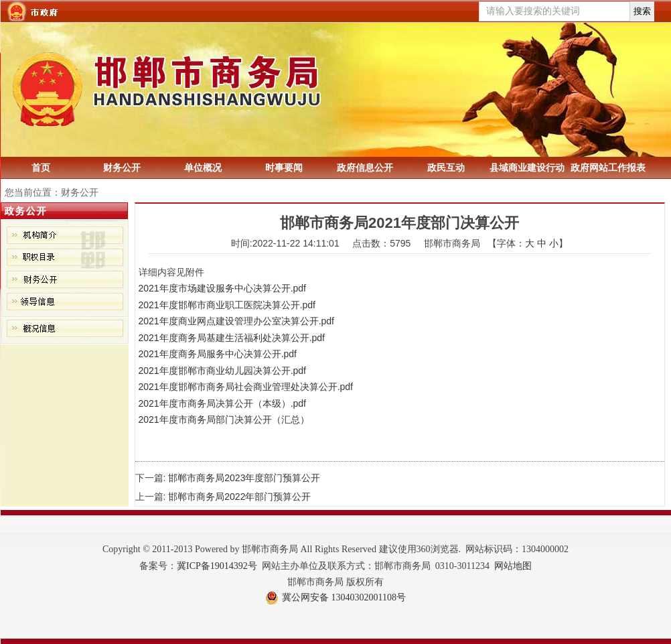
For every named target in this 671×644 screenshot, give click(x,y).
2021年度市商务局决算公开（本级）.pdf (223, 403)
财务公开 (122, 168)
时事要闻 (284, 168)
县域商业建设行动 (527, 168)
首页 (41, 168)
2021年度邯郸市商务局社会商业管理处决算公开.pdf (246, 387)
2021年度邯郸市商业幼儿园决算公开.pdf (223, 371)
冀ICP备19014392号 (217, 566)
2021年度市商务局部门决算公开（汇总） (224, 420)
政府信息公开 (365, 168)
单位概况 (203, 168)
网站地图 (513, 566)
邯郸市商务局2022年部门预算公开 (239, 497)
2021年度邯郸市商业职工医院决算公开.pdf (227, 305)
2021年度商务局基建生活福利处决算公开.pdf (232, 338)
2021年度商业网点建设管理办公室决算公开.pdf (237, 321)
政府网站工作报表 (608, 168)
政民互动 (446, 168)
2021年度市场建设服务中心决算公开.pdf (223, 288)
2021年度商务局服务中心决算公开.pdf (218, 354)
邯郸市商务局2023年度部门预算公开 (244, 478)
